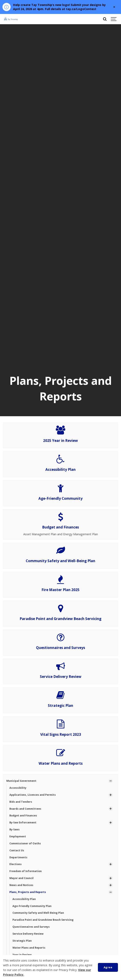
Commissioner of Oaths (25, 843)
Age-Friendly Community (60, 498)
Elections (16, 864)
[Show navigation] (114, 19)
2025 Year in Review (60, 441)
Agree (108, 967)
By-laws (15, 829)
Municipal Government (21, 781)
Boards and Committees (25, 809)
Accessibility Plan (60, 469)
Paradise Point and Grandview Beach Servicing (60, 619)
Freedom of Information (26, 871)
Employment (18, 836)
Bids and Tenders (21, 802)
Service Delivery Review (61, 677)
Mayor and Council (21, 878)
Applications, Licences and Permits (33, 795)
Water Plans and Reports (61, 763)
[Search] (105, 19)
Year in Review (22, 955)
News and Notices (21, 885)
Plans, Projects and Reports (28, 892)
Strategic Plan (60, 705)
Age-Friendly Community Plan (32, 906)
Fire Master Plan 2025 (60, 590)
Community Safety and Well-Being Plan (60, 561)
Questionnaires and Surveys (60, 648)
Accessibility (18, 788)
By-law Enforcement (23, 822)
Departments (18, 857)
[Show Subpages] (111, 781)
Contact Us (17, 850)
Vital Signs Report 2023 (61, 734)
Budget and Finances (60, 527)
